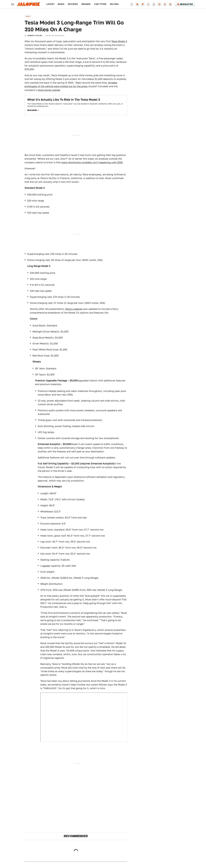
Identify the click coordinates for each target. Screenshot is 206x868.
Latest (50, 4)
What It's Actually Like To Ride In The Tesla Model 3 (64, 100)
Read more (32, 110)
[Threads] (154, 4)
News (61, 4)
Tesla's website (74, 309)
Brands (86, 4)
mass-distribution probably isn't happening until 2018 (92, 162)
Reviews (73, 4)
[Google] (165, 4)
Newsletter (185, 4)
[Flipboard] (143, 4)
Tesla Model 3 (119, 41)
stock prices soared (49, 90)
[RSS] (170, 4)
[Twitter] (148, 4)
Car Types (100, 4)
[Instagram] (159, 4)
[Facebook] (132, 4)
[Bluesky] (137, 4)
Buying (114, 4)
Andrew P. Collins (35, 35)
